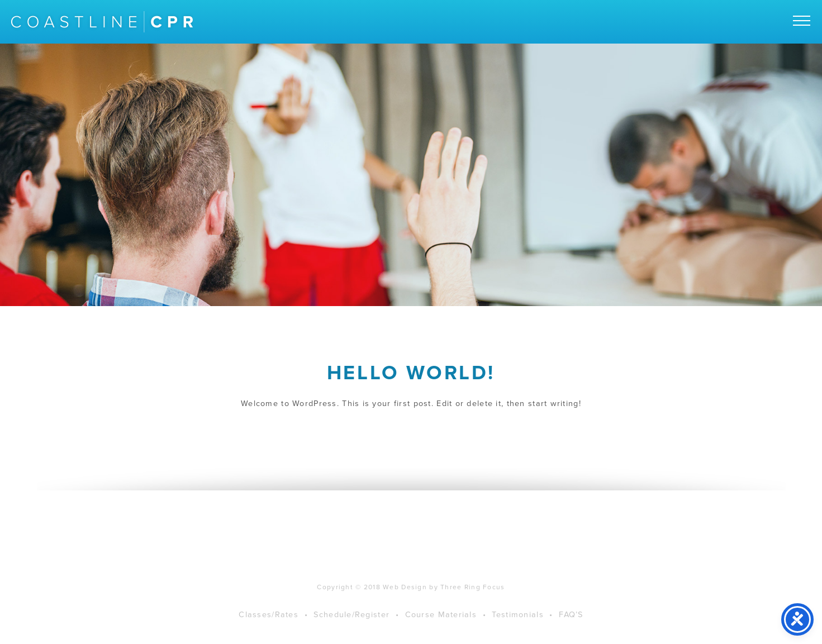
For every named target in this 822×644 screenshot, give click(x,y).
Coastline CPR (102, 22)
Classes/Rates (269, 623)
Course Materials (441, 623)
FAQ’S (571, 623)
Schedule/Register (351, 623)
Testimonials (517, 623)
